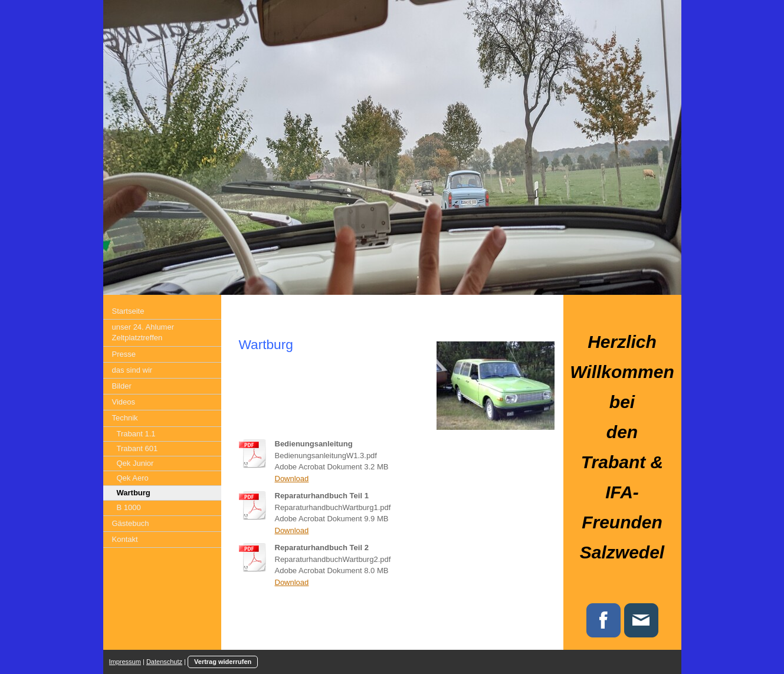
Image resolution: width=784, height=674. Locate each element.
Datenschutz (164, 662)
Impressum (125, 662)
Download (292, 479)
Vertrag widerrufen (223, 662)
